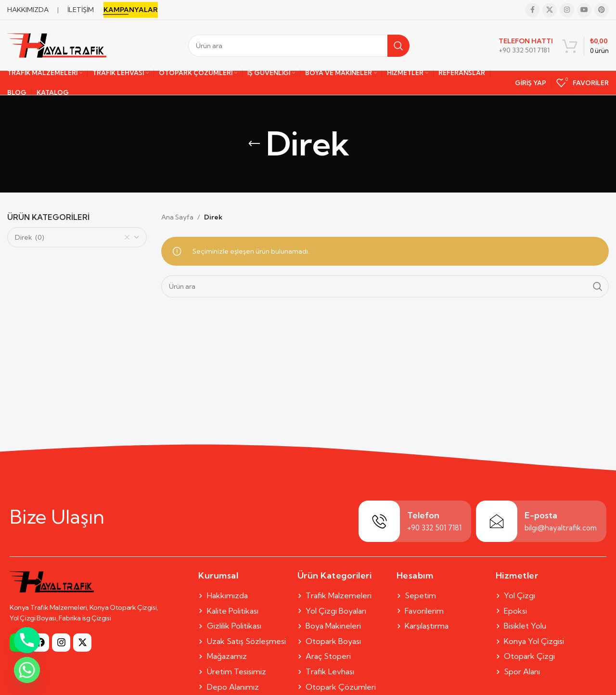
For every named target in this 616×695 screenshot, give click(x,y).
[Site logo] (57, 45)
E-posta (541, 515)
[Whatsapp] (27, 670)
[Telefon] (379, 521)
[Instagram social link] (567, 10)
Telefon (423, 515)
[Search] (299, 46)
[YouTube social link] (584, 10)
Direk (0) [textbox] (72, 237)
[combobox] (77, 237)
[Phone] (27, 640)
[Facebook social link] (532, 10)
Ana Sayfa (177, 217)
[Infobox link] (526, 46)
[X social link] (550, 10)
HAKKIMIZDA (28, 10)
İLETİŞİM (81, 10)
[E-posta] (497, 521)
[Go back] (254, 144)
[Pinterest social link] (602, 10)
